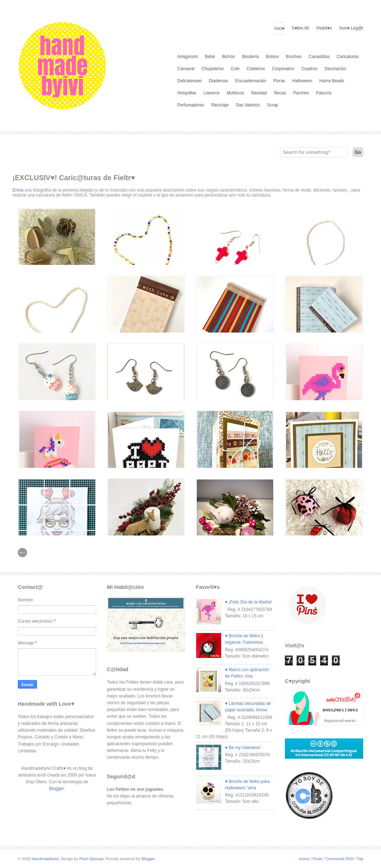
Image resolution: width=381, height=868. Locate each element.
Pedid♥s (324, 28)
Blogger (56, 789)
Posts (318, 859)
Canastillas (319, 57)
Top (360, 859)
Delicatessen (190, 81)
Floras (279, 81)
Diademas (219, 81)
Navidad (259, 93)
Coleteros (256, 69)
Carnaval (186, 69)
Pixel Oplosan (92, 859)
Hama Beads (332, 81)
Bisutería (250, 57)
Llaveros (211, 93)
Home (304, 859)
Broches (294, 57)
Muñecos (236, 93)
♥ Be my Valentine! (243, 748)
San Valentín (248, 105)
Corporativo (283, 69)
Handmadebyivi (45, 859)
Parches (301, 93)
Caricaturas (348, 57)
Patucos (324, 93)
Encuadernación (251, 81)
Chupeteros (213, 69)
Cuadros (309, 69)
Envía (18, 190)
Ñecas (280, 93)
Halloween (302, 81)
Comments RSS (340, 859)
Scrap (273, 105)
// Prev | (22, 553)
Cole (235, 69)
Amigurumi (187, 57)
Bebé (210, 57)
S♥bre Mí (300, 28)
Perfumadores (191, 105)
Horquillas (187, 93)
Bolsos (272, 57)
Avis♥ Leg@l (351, 28)
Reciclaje (220, 105)
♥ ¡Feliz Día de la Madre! (249, 602)
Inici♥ (280, 28)
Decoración (336, 69)
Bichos (228, 57)
